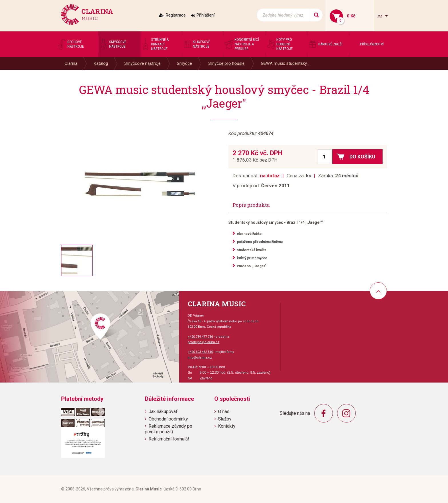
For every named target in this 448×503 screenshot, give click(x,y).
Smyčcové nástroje (142, 63)
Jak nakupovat (163, 412)
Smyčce (184, 63)
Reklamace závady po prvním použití (169, 429)
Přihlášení (206, 15)
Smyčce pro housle (226, 63)
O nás (224, 412)
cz (381, 16)
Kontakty (227, 426)
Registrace (176, 15)
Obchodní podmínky (168, 419)
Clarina (71, 63)
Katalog (101, 63)
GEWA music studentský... (285, 63)
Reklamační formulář (169, 439)
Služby (225, 419)
